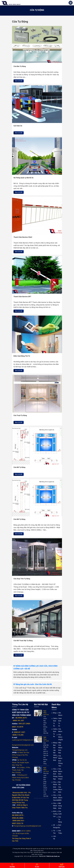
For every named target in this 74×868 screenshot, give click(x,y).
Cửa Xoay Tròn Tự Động (22, 579)
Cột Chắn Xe (18, 126)
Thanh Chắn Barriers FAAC (23, 237)
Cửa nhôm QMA (60, 798)
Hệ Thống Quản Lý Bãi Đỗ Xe (23, 178)
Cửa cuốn (60, 813)
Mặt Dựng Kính (60, 806)
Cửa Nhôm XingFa (60, 737)
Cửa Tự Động (60, 819)
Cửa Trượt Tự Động (20, 415)
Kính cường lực (55, 814)
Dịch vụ (60, 826)
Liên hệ (55, 838)
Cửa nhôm (60, 730)
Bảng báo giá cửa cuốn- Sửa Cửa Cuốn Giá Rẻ (33, 684)
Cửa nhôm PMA (55, 806)
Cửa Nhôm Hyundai (56, 798)
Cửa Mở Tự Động (19, 467)
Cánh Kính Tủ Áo (55, 722)
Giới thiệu (60, 832)
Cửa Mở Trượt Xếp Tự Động (23, 641)
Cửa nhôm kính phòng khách (60, 774)
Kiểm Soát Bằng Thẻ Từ (22, 356)
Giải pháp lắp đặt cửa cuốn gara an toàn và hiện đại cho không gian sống (46, 753)
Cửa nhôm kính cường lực (55, 787)
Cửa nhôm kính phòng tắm (60, 761)
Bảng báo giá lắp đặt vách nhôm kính (55, 751)
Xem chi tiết (19, 81)
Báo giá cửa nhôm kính (60, 787)
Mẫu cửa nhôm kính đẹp (60, 748)
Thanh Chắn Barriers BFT (22, 297)
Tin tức (54, 832)
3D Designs (56, 826)
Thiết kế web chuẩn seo (53, 856)
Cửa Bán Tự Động (20, 66)
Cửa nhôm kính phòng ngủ (55, 774)
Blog (55, 713)
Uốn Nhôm (60, 714)
